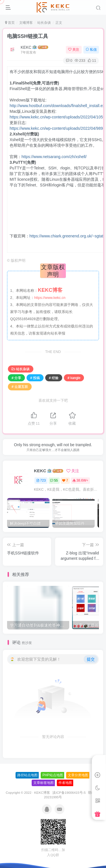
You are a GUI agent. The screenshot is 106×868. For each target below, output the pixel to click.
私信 (91, 50)
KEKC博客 (42, 793)
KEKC (26, 47)
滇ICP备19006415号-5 (69, 793)
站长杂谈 (44, 23)
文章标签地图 (44, 783)
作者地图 (65, 783)
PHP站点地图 (53, 775)
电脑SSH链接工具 (28, 36)
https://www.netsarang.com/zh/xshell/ (54, 157)
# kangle (74, 378)
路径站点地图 (27, 775)
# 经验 (54, 378)
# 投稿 (35, 378)
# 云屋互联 (20, 387)
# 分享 (16, 378)
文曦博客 (26, 23)
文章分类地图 (78, 775)
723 (41, 480)
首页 (10, 23)
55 (54, 480)
